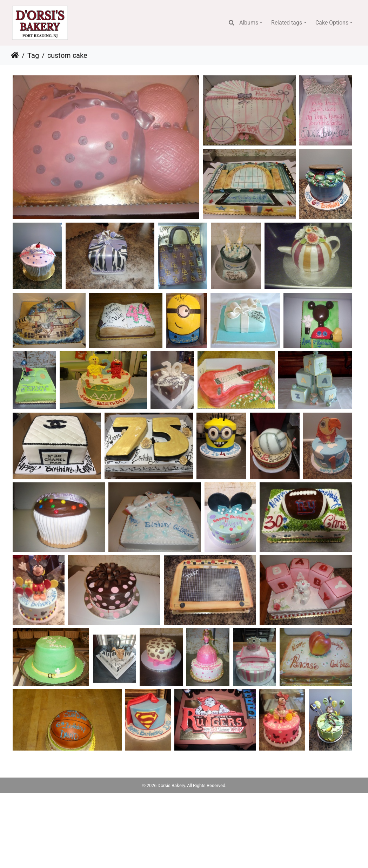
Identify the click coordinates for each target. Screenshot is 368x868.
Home (15, 55)
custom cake (67, 55)
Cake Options (332, 23)
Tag (33, 55)
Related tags (287, 23)
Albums (249, 23)
